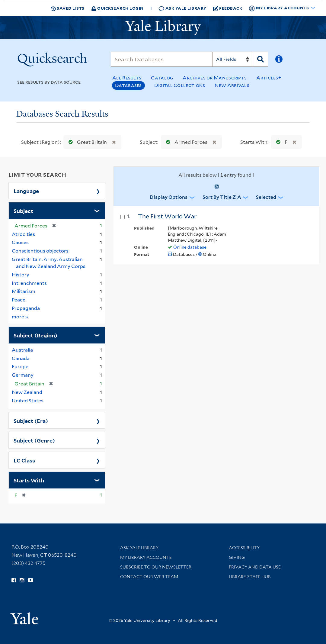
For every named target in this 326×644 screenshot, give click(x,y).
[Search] (161, 59)
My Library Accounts (146, 557)
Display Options (169, 197)
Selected (266, 197)
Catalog (162, 78)
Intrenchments (29, 283)
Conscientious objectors (40, 251)
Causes (20, 242)
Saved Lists (68, 8)
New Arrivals (232, 85)
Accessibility (244, 548)
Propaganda (26, 308)
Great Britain (86, 142)
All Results (127, 78)
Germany (23, 375)
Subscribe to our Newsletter (156, 567)
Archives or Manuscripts (215, 78)
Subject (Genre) (34, 440)
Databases (128, 85)
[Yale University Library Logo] (163, 27)
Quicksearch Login (117, 8)
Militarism (24, 291)
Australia (22, 350)
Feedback (228, 8)
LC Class (24, 460)
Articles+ (269, 78)
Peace (19, 300)
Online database (190, 247)
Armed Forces (185, 142)
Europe (20, 367)
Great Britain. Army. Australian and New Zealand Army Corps (49, 263)
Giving (237, 557)
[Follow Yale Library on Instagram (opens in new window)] (22, 580)
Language (26, 191)
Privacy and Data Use (255, 567)
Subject (23, 211)
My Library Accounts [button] (279, 8)
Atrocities (23, 234)
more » (20, 316)
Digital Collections (180, 85)
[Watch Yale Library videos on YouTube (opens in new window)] (30, 580)
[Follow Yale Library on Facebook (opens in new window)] (14, 580)
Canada (21, 358)
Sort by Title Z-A (222, 197)
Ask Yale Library (182, 8)
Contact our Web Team (149, 577)
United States (28, 401)
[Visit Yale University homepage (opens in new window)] (24, 616)
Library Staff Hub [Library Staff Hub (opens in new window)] (250, 577)
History (21, 275)
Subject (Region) (35, 335)
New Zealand (27, 392)
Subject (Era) (31, 420)
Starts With (29, 480)
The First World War (167, 216)
